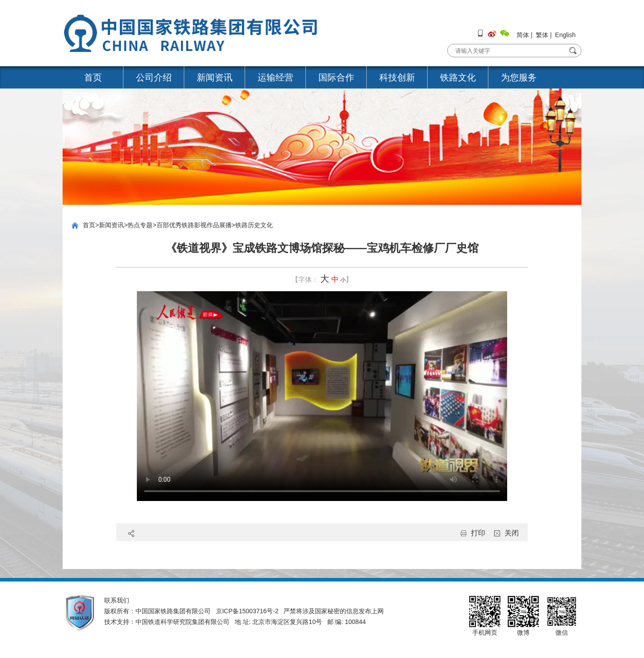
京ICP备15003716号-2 (247, 611)
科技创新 (397, 77)
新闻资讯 (215, 77)
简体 (523, 35)
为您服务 (519, 77)
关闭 (512, 533)
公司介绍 (154, 77)
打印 (478, 533)
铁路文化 (458, 77)
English (565, 35)
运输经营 (275, 77)
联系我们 (117, 600)
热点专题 (140, 225)
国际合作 (336, 77)
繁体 (542, 35)
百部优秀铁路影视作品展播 (194, 225)
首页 (93, 77)
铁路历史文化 (254, 225)
